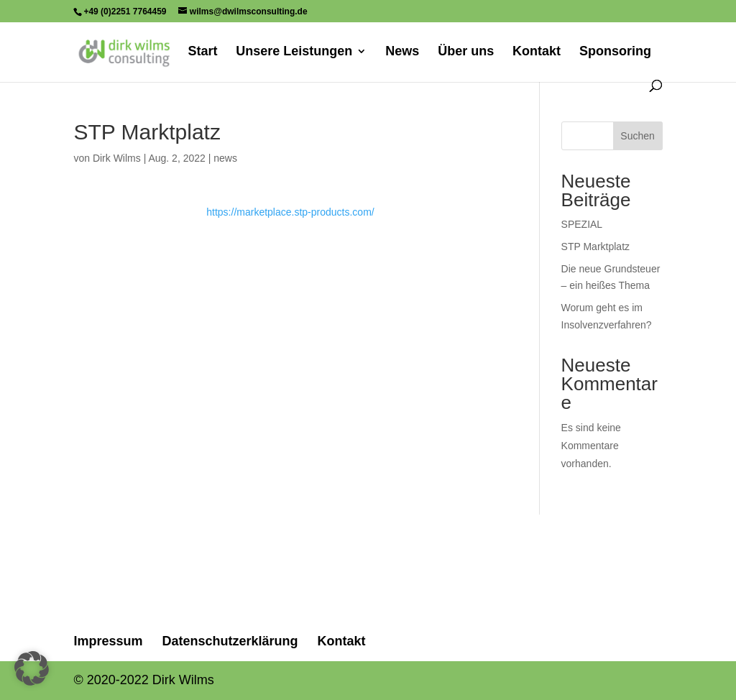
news (225, 158)
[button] (32, 668)
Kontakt (537, 52)
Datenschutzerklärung (230, 641)
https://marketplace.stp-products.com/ (290, 212)
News (402, 52)
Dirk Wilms (117, 158)
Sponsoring (615, 52)
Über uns (466, 52)
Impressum (108, 641)
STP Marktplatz (595, 247)
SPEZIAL (582, 224)
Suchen (637, 136)
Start (202, 52)
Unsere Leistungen (294, 52)
